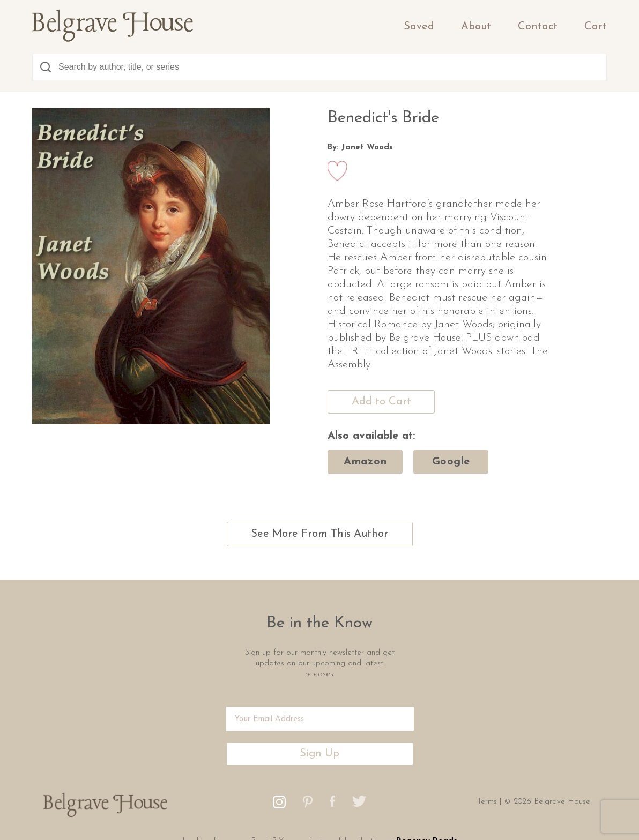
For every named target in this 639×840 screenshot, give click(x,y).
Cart (596, 27)
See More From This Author (319, 534)
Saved (419, 27)
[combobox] (319, 67)
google (451, 462)
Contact (538, 27)
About (476, 27)
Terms (488, 802)
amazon (365, 462)
